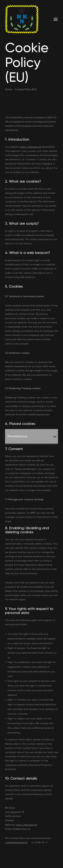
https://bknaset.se (30, 147)
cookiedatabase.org (16, 842)
